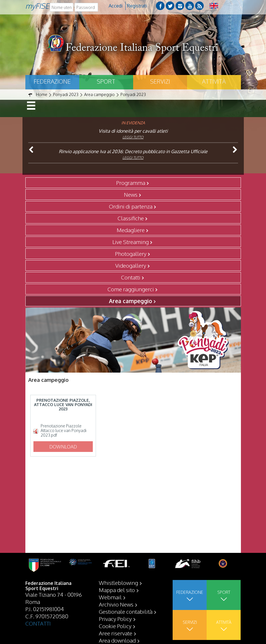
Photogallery (131, 254)
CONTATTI (38, 623)
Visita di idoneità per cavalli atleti (133, 131)
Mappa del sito (117, 590)
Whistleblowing (118, 583)
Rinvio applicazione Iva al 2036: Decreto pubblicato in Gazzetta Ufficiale (133, 151)
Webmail (110, 597)
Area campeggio (131, 301)
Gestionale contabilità (126, 611)
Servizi (160, 81)
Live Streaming (131, 242)
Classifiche (131, 218)
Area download (117, 640)
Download (63, 447)
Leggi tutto (133, 137)
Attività (214, 81)
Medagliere (131, 230)
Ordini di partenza (131, 206)
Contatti (131, 277)
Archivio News (116, 604)
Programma (131, 183)
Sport (106, 81)
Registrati (137, 6)
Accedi (116, 6)
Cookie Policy (115, 626)
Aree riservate (116, 633)
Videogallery (131, 265)
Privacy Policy (115, 619)
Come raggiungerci (131, 289)
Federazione (52, 81)
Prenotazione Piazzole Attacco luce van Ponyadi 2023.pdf (64, 431)
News (131, 194)
